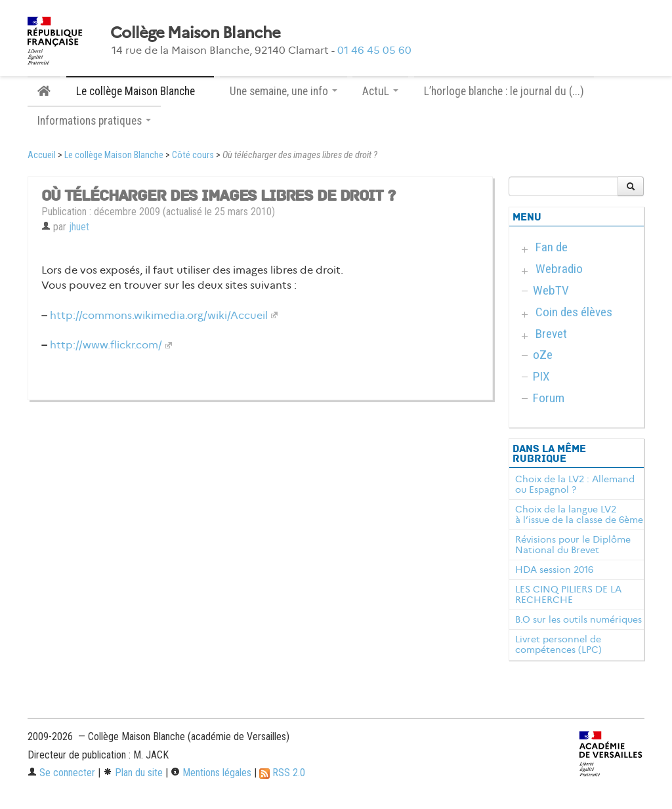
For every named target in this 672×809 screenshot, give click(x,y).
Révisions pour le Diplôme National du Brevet (573, 545)
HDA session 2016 (554, 570)
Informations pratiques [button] (94, 121)
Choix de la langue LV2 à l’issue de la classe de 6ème (579, 514)
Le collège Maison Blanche (114, 155)
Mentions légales (211, 773)
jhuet (79, 227)
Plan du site (133, 773)
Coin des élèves (574, 312)
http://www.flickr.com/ (106, 345)
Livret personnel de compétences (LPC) (558, 644)
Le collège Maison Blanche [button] (140, 91)
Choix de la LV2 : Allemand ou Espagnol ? (575, 484)
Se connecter (61, 773)
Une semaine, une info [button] (283, 91)
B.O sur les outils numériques (578, 619)
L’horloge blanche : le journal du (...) (504, 91)
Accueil (42, 155)
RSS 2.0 (282, 773)
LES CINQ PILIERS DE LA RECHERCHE (568, 594)
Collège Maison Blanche (195, 33)
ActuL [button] (380, 91)
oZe (543, 355)
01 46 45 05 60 (374, 50)
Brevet (551, 334)
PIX (541, 376)
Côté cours (193, 155)
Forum (549, 398)
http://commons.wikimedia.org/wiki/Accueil (159, 315)
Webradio (559, 269)
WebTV (551, 290)
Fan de (552, 247)
